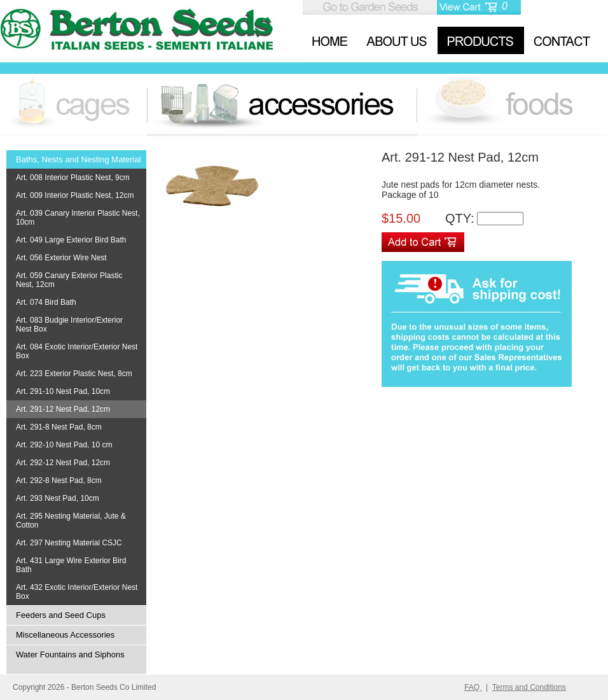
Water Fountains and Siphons (70, 654)
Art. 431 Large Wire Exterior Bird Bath (71, 565)
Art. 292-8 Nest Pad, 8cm (59, 480)
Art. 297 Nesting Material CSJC (69, 543)
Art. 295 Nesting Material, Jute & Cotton (71, 521)
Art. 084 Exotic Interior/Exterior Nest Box (77, 351)
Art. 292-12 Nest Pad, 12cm (63, 463)
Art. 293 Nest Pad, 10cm (58, 498)
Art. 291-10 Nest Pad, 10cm (63, 391)
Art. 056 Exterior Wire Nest (61, 258)
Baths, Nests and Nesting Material (79, 159)
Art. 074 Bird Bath (46, 302)
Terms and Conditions (529, 687)
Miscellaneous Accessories (65, 635)
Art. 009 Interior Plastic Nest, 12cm (75, 195)
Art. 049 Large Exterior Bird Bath (71, 240)
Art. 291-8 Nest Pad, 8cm (59, 427)
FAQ (473, 687)
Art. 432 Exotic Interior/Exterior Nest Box (77, 592)
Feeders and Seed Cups (61, 615)
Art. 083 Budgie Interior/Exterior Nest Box (69, 325)
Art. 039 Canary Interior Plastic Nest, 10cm (78, 218)
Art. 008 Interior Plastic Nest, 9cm (73, 178)
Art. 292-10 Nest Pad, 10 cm (64, 445)
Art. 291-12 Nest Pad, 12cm (63, 409)
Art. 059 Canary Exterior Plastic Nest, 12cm (69, 280)
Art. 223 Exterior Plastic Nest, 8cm (74, 374)
